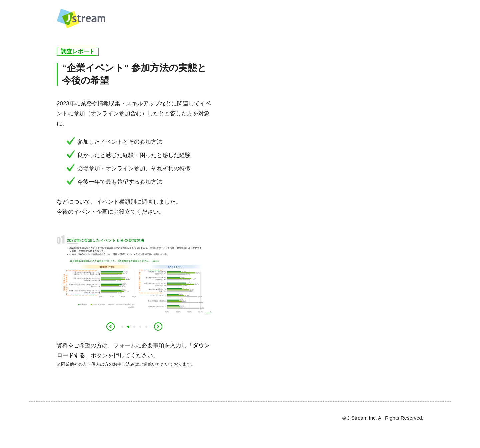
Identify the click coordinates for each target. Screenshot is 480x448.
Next (158, 327)
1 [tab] (122, 327)
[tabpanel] (134, 272)
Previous (110, 327)
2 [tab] (128, 327)
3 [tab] (134, 327)
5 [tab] (146, 327)
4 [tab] (140, 327)
